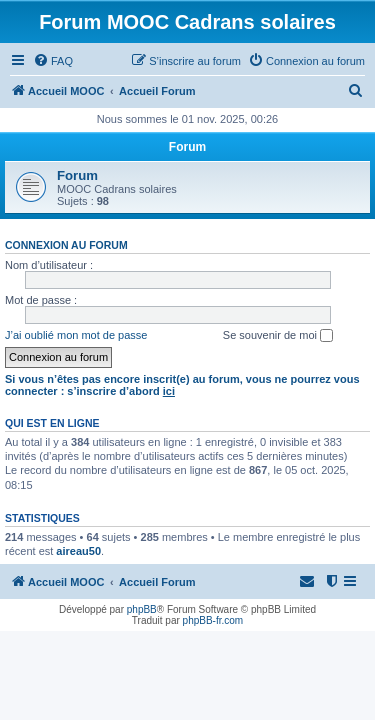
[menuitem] (53, 61)
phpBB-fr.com (213, 620)
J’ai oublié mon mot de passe (76, 335)
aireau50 (78, 551)
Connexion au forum (66, 245)
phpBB (142, 609)
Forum (77, 175)
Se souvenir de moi (278, 336)
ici (169, 391)
